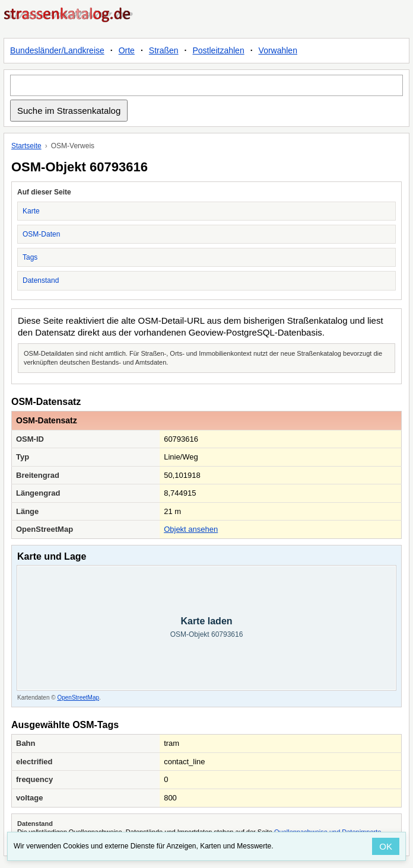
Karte (31, 211)
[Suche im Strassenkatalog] (206, 85)
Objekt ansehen (191, 529)
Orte (127, 50)
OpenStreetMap (78, 698)
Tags (30, 257)
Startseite (26, 146)
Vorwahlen (278, 50)
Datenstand (41, 280)
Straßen (164, 50)
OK (386, 846)
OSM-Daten (41, 234)
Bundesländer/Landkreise (57, 50)
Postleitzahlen (219, 50)
